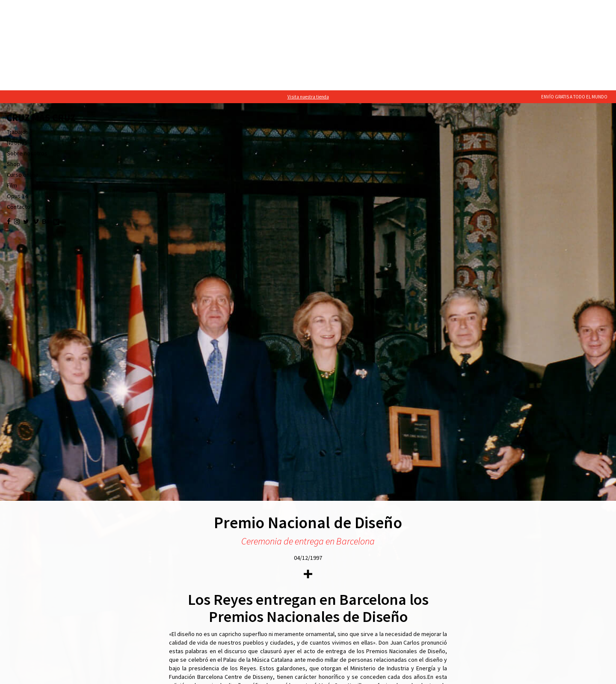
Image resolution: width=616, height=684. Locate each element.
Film (12, 95)
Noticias (17, 52)
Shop (13, 74)
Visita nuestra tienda (308, 6)
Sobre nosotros (27, 63)
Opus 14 (17, 106)
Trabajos (18, 42)
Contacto (19, 116)
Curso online (23, 84)
